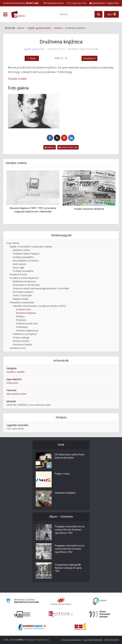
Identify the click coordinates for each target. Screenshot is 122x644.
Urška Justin (12, 383)
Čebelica (20, 316)
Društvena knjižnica (26, 313)
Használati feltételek (93, 640)
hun (85, 3)
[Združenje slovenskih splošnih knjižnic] (61, 614)
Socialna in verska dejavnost (24, 278)
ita (79, 3)
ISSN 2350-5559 (112, 640)
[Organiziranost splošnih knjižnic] (61, 601)
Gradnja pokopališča (23, 257)
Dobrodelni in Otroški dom (26, 285)
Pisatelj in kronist (18, 274)
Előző (33, 58)
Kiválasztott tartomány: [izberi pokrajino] (21, 3)
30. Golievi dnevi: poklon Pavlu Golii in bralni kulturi (70, 456)
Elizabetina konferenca (24, 281)
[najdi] (98, 14)
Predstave (21, 320)
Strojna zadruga (21, 337)
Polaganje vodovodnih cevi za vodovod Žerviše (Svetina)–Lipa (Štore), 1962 (70, 530)
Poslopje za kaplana (23, 271)
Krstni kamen (19, 264)
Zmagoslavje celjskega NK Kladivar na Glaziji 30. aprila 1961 (68, 568)
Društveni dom (24, 309)
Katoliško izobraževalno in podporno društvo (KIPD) (39, 306)
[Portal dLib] (22, 614)
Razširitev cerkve (21, 250)
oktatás (21, 372)
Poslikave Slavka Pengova (26, 254)
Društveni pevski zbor (27, 323)
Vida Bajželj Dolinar (16, 394)
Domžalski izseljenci (23, 292)
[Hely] (111, 14)
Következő (88, 58)
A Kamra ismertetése (71, 640)
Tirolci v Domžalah (22, 295)
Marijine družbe (21, 299)
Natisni (50, 147)
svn (69, 3)
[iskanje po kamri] (76, 14)
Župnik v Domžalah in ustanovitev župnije (31, 247)
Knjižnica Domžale (89, 49)
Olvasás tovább (17, 79)
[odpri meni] (5, 14)
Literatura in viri (17, 348)
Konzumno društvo (23, 344)
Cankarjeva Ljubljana (65, 493)
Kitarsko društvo (21, 341)
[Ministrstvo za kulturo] (22, 601)
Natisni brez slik (68, 147)
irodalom (11, 372)
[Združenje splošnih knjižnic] (80, 627)
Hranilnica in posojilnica (25, 334)
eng (74, 3)
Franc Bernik (13, 243)
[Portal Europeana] (100, 601)
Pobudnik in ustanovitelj (22, 302)
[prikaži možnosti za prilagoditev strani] (54, 3)
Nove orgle (18, 268)
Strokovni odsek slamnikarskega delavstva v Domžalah (41, 288)
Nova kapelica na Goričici (26, 261)
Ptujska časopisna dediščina (89, 209)
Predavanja (22, 327)
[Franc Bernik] (34, 111)
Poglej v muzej (62, 474)
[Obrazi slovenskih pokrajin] (100, 614)
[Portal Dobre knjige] (32, 627)
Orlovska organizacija (27, 330)
